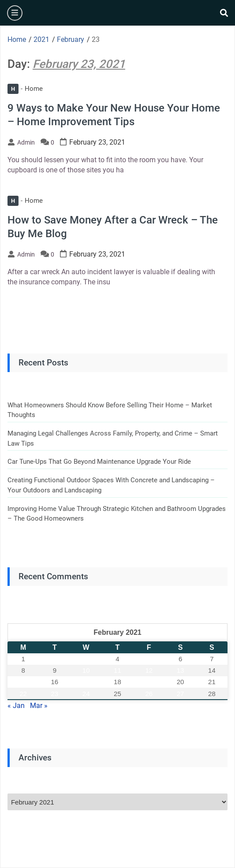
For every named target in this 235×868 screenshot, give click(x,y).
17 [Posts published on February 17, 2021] (86, 682)
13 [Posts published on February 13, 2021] (181, 670)
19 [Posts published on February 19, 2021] (149, 682)
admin (26, 142)
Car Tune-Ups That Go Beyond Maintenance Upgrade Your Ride (99, 462)
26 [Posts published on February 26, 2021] (149, 694)
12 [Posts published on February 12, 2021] (149, 670)
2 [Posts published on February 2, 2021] (55, 659)
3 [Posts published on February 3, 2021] (86, 659)
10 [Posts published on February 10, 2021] (86, 670)
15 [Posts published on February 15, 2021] (23, 682)
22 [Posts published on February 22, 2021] (23, 694)
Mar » (39, 706)
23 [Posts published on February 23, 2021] (55, 694)
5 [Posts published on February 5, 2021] (149, 659)
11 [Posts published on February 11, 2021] (117, 670)
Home (25, 89)
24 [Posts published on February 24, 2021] (86, 694)
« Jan (16, 706)
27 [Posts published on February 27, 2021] (181, 694)
